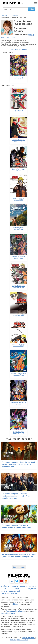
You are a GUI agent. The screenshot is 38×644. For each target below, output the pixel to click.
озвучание (10, 37)
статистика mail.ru (9, 594)
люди (17, 589)
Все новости (19, 567)
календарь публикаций (11, 591)
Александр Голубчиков (15, 611)
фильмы (24, 586)
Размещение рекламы (19, 640)
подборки (32, 589)
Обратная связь (29, 638)
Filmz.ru (16, 604)
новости (15, 586)
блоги (3, 589)
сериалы (33, 586)
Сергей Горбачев (8, 613)
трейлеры (5, 586)
